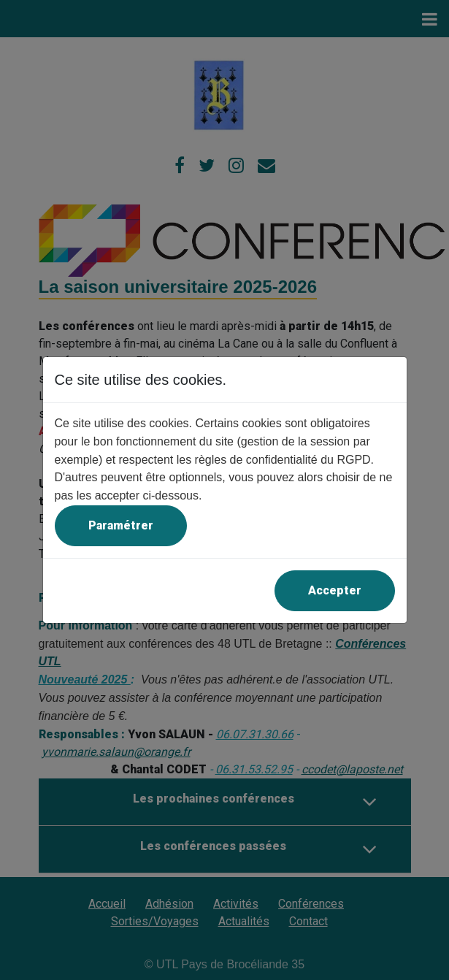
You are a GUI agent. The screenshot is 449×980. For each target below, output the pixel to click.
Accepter (335, 590)
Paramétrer (121, 525)
